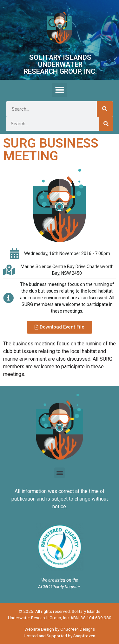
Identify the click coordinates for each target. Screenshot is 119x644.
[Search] (105, 109)
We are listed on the (60, 580)
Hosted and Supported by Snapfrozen (60, 636)
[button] (60, 90)
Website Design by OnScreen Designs (60, 629)
